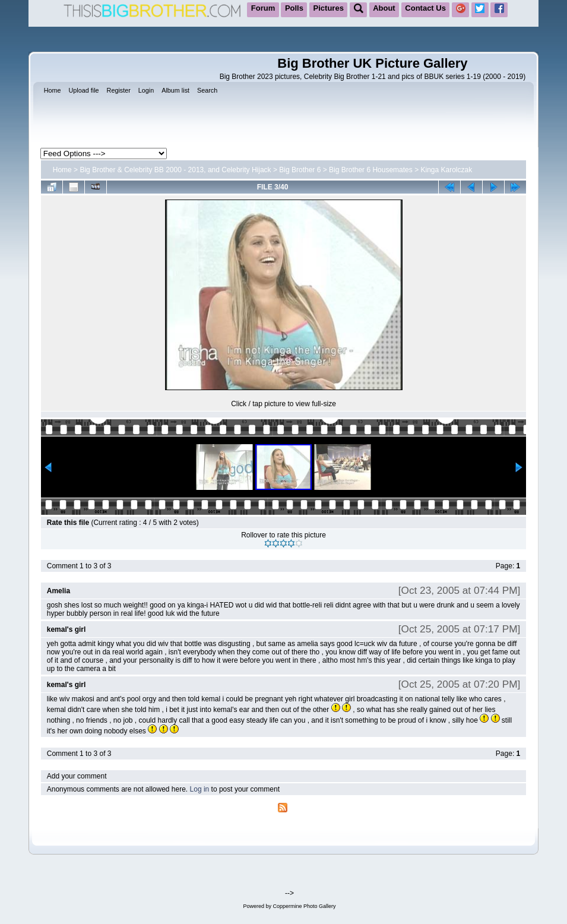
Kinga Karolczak (446, 170)
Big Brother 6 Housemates (371, 170)
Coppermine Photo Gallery (304, 906)
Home (62, 170)
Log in (200, 789)
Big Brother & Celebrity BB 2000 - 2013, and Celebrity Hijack (175, 170)
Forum (263, 8)
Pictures (329, 8)
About (384, 8)
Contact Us (425, 8)
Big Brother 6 (300, 170)
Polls (294, 8)
